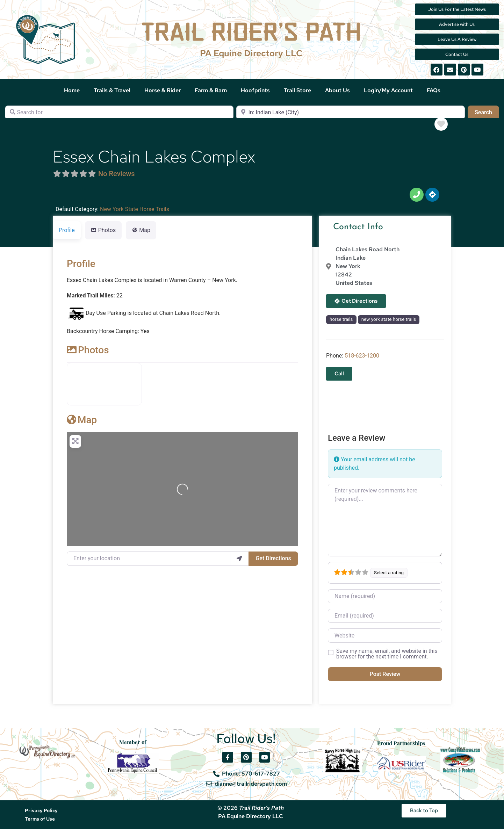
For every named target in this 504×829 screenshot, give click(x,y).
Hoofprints (255, 90)
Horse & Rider (163, 90)
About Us (337, 90)
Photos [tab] (103, 230)
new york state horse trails (389, 319)
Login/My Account (388, 90)
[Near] (351, 113)
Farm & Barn (211, 90)
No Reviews (117, 174)
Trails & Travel (112, 90)
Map (82, 420)
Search (487, 112)
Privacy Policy (41, 810)
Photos (88, 350)
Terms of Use (40, 819)
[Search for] (119, 113)
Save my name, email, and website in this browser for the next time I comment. (387, 654)
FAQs (434, 90)
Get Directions (273, 558)
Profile (81, 264)
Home (72, 90)
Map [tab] (141, 230)
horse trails (341, 319)
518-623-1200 (362, 356)
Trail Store (297, 90)
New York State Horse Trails (135, 209)
